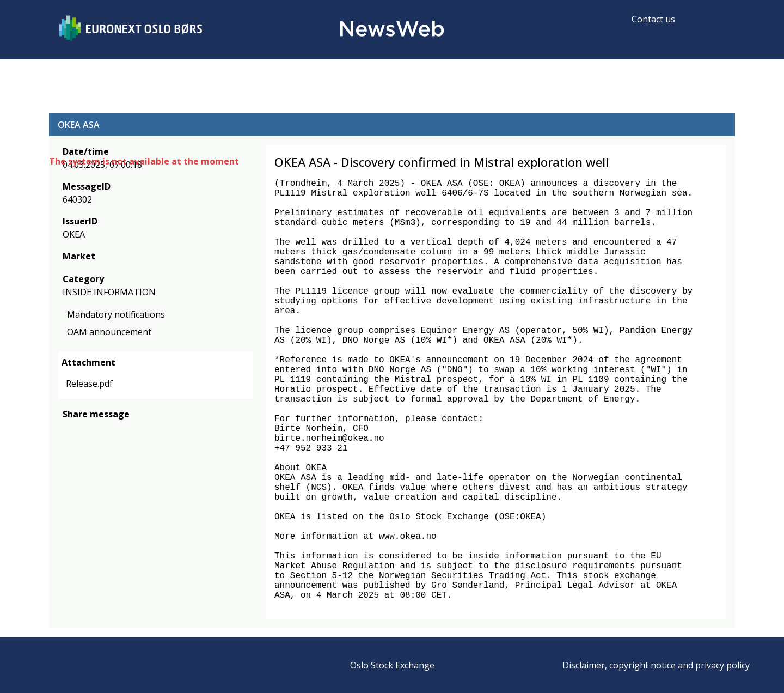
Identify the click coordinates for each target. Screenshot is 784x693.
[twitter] (86, 430)
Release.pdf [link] (89, 384)
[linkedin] (106, 430)
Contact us (653, 19)
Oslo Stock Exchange (392, 665)
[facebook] (69, 430)
